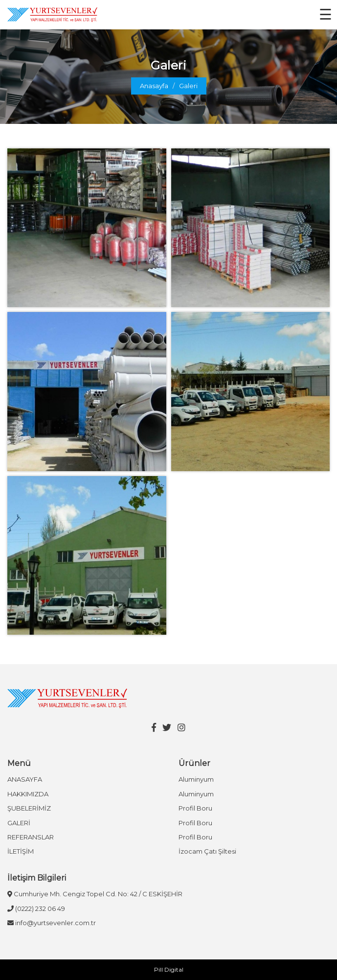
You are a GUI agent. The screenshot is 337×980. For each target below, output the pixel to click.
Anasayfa (154, 86)
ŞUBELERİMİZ (29, 808)
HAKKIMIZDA (28, 794)
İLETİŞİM (21, 851)
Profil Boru (195, 808)
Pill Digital (169, 969)
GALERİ (19, 823)
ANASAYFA (25, 779)
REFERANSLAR (31, 837)
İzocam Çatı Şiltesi (207, 851)
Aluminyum (196, 779)
